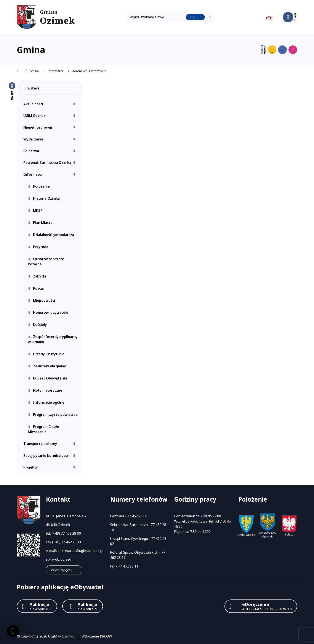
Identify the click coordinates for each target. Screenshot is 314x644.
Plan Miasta (40, 223)
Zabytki (37, 276)
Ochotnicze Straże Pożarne (46, 261)
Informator (50, 174)
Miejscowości (41, 300)
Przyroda (38, 247)
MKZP (35, 210)
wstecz (31, 88)
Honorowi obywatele (48, 312)
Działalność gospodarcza (51, 235)
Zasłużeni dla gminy (47, 366)
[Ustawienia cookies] (13, 631)
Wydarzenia (50, 139)
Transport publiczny (50, 444)
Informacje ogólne (46, 402)
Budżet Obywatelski (47, 378)
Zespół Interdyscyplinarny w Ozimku (53, 339)
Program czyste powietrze (53, 414)
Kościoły (37, 325)
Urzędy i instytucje (46, 354)
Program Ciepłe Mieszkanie (43, 429)
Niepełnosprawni (50, 127)
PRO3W (106, 636)
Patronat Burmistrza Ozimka (50, 163)
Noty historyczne (45, 390)
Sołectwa (50, 151)
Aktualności (50, 104)
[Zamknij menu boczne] (12, 91)
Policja (36, 288)
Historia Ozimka (44, 198)
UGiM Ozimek (50, 116)
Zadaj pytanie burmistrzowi (50, 456)
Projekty (50, 467)
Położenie (39, 186)
